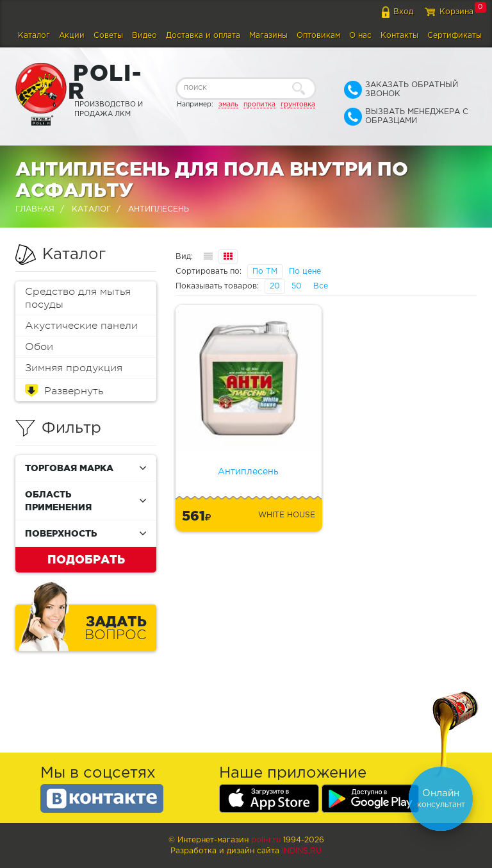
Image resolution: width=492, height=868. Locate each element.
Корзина (456, 12)
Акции (72, 36)
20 (275, 286)
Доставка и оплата (203, 36)
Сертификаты (455, 36)
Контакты (399, 36)
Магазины (268, 36)
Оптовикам (318, 36)
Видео (144, 36)
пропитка (259, 104)
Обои (39, 347)
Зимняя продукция (74, 368)
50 (297, 286)
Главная (35, 209)
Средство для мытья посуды (78, 298)
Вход (403, 12)
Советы (108, 36)
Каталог (34, 36)
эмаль (228, 104)
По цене (305, 271)
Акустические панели (81, 326)
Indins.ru (302, 851)
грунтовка (298, 104)
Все (321, 286)
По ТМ (265, 271)
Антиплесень (248, 472)
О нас (360, 36)
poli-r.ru (266, 840)
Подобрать (86, 559)
